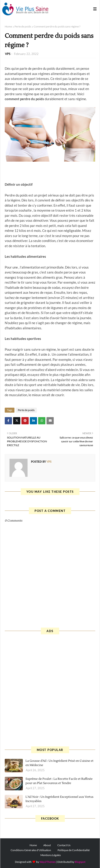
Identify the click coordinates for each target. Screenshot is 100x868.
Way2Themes (48, 862)
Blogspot (80, 862)
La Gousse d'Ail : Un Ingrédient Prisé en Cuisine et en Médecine (59, 763)
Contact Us (64, 845)
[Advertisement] (50, 690)
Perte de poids (23, 26)
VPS (8, 54)
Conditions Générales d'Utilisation (31, 850)
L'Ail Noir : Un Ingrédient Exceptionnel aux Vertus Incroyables (59, 799)
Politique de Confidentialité (74, 850)
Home (8, 26)
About (47, 845)
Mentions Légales (51, 855)
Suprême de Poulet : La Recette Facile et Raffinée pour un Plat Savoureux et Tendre (59, 781)
